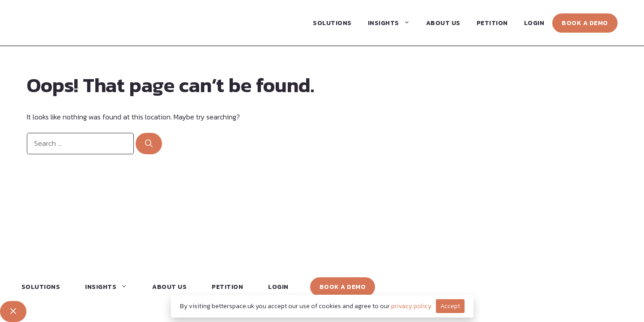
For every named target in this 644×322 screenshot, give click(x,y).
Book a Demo (585, 23)
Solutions (332, 23)
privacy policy (411, 306)
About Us (443, 23)
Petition (492, 23)
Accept (450, 306)
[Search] (149, 144)
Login (534, 23)
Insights (393, 23)
